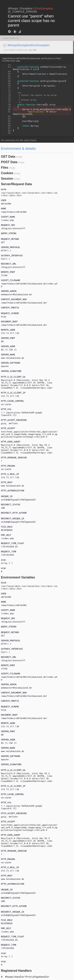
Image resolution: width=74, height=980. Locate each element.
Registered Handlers (16, 971)
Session (7, 179)
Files (5, 168)
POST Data (9, 162)
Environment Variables (18, 577)
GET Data (8, 157)
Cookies (7, 173)
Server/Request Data (16, 184)
